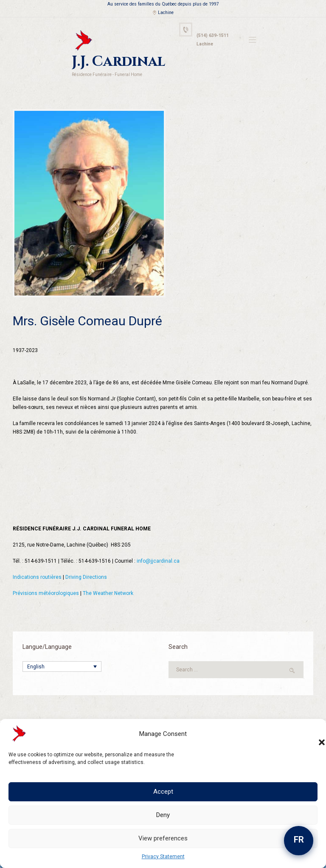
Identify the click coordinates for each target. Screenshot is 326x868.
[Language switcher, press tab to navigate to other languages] (62, 666)
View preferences (163, 838)
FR (299, 840)
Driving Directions (86, 577)
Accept (163, 792)
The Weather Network (108, 593)
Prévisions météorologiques (46, 593)
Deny (163, 815)
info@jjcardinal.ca (158, 561)
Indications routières (37, 577)
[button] (313, 734)
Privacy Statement (163, 857)
